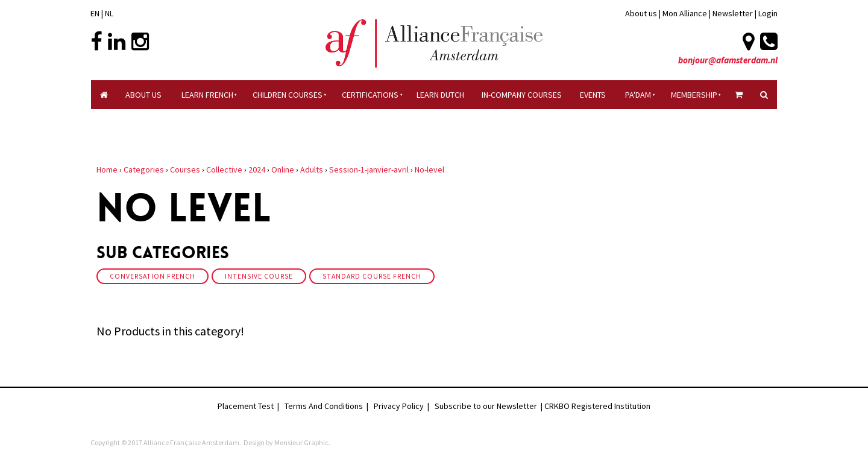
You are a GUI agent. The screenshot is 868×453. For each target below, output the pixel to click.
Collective (224, 169)
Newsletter (734, 13)
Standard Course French (372, 276)
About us (641, 13)
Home (107, 169)
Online (283, 169)
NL (109, 13)
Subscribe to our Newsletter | (489, 406)
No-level (429, 169)
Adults (312, 169)
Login (768, 13)
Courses (185, 169)
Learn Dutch (440, 95)
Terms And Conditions (324, 406)
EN (95, 13)
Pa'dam (638, 95)
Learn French (207, 95)
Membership (694, 95)
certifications (370, 95)
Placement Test (246, 406)
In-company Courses (522, 95)
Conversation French (153, 276)
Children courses (288, 95)
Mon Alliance (685, 13)
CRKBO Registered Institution (597, 406)
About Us (143, 95)
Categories (144, 169)
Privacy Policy (399, 406)
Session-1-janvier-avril (369, 169)
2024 (257, 169)
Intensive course (259, 276)
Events (593, 95)
